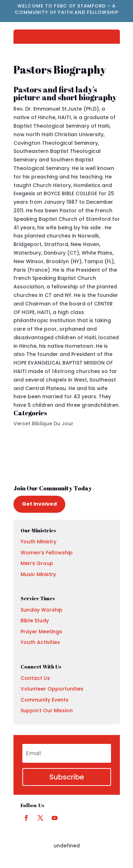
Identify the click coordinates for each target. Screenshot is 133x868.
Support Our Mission (47, 710)
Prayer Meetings (41, 632)
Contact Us (35, 678)
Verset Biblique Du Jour (43, 424)
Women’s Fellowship (47, 553)
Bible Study (35, 621)
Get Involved (39, 504)
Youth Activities (40, 642)
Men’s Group (37, 563)
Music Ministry (38, 574)
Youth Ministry (38, 542)
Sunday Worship (41, 610)
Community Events (45, 700)
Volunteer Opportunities (52, 689)
